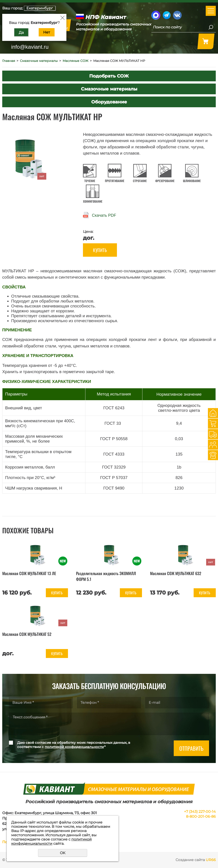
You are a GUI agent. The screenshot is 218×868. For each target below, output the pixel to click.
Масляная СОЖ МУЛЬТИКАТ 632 (176, 573)
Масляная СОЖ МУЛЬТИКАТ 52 (27, 634)
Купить (100, 250)
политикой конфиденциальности (74, 747)
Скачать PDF (104, 215)
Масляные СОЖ (75, 61)
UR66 (211, 860)
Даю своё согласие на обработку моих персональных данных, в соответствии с (74, 745)
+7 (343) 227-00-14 (200, 812)
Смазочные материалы (39, 61)
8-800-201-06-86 (201, 817)
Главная (9, 61)
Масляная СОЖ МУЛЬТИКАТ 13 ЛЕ (29, 573)
